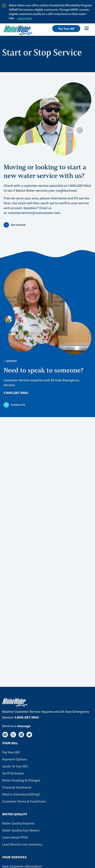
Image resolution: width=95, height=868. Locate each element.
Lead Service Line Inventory (22, 844)
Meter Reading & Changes (21, 780)
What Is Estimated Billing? (21, 794)
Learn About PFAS (15, 837)
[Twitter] (29, 735)
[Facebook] (5, 735)
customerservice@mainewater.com (34, 213)
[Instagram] (13, 735)
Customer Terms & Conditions (24, 801)
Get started (18, 225)
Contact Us (18, 405)
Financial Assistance (17, 787)
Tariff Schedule (13, 773)
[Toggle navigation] (87, 28)
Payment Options (15, 759)
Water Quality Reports (18, 823)
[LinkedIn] (21, 735)
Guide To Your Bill (15, 766)
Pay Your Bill (66, 29)
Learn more (25, 18)
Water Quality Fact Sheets (21, 830)
